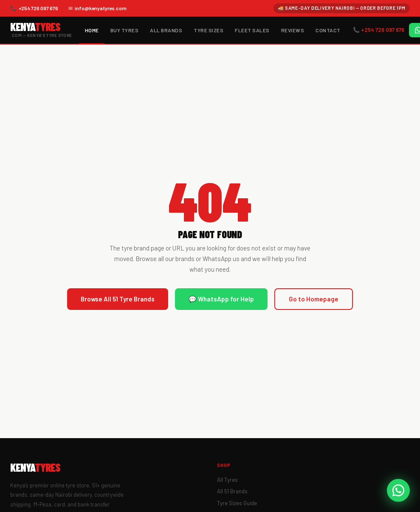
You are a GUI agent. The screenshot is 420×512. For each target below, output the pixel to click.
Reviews (293, 30)
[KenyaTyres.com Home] (41, 30)
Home (92, 30)
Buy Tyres (124, 30)
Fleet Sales (252, 30)
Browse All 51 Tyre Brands (118, 299)
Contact (328, 30)
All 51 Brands (232, 491)
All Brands (166, 30)
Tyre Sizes (209, 30)
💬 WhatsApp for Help (221, 299)
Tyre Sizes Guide (237, 503)
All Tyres (227, 480)
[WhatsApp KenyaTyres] (398, 490)
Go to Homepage (314, 299)
